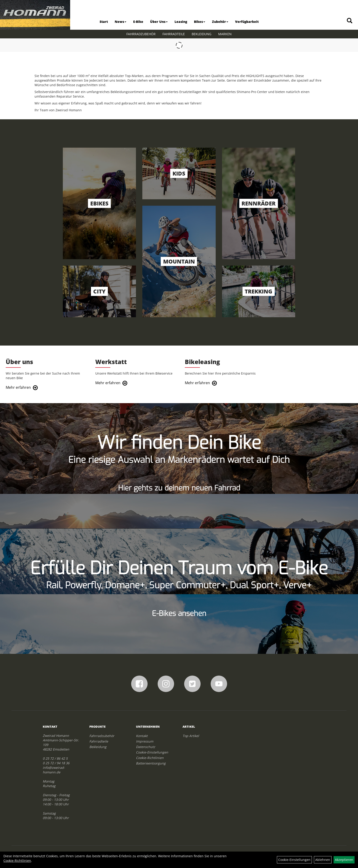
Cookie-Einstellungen (152, 761)
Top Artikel (191, 744)
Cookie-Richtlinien (150, 766)
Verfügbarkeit (247, 22)
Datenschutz (146, 755)
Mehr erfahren (19, 391)
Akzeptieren (344, 860)
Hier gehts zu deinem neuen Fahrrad (179, 496)
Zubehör (220, 22)
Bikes (200, 22)
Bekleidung (202, 34)
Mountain (179, 261)
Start (104, 22)
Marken (225, 34)
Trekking (259, 291)
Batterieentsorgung (151, 772)
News (121, 22)
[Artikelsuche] (350, 21)
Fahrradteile (174, 34)
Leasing (181, 22)
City (99, 291)
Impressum (145, 750)
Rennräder (259, 203)
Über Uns (159, 22)
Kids (179, 173)
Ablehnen (323, 860)
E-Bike (138, 22)
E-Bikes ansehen (179, 622)
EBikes (99, 203)
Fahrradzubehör (141, 34)
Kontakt (142, 744)
